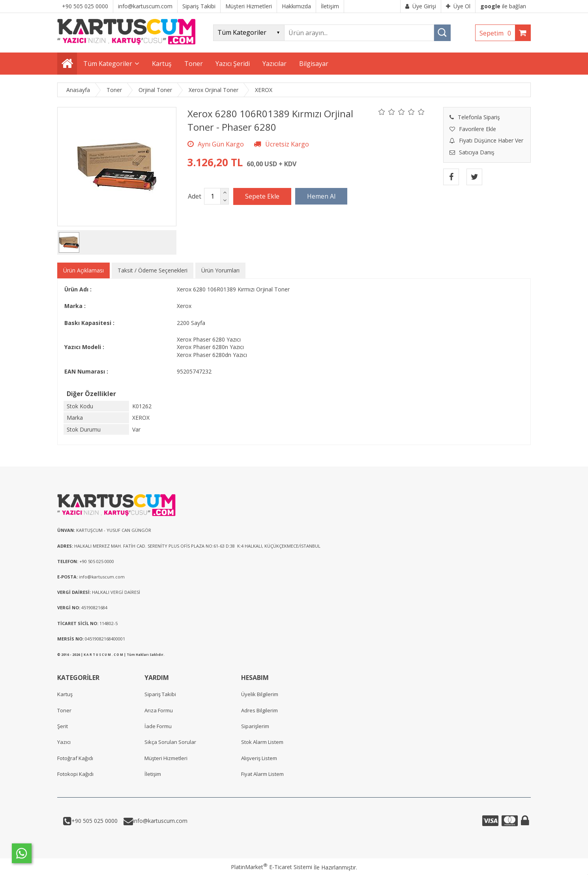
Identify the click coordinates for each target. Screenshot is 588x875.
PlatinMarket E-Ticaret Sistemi (272, 867)
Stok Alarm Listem (262, 742)
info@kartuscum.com (160, 821)
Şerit (63, 726)
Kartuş (65, 694)
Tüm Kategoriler (108, 64)
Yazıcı (64, 742)
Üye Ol (458, 6)
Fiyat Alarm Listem (262, 774)
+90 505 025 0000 (95, 821)
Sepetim (497, 33)
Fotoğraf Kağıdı (75, 758)
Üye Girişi (421, 6)
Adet (195, 196)
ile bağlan (503, 6)
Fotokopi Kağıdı (75, 774)
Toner (64, 710)
